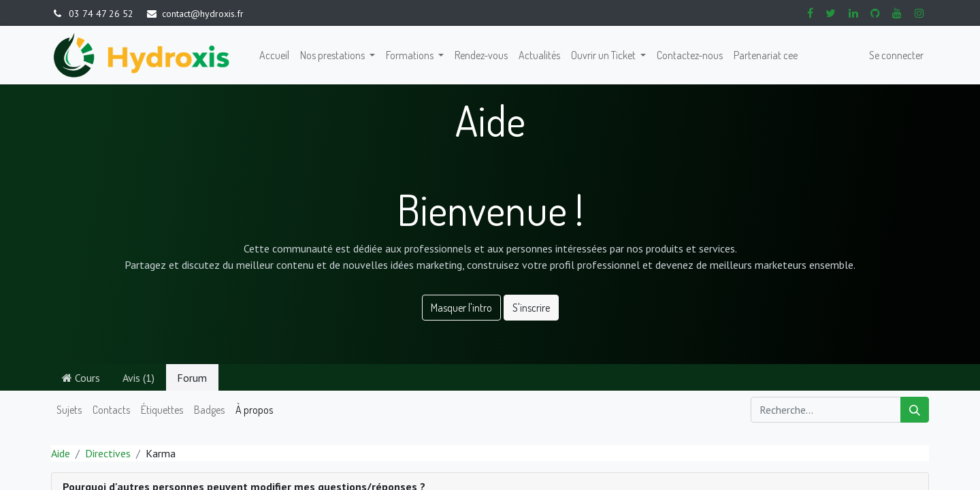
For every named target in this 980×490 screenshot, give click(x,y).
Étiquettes (162, 410)
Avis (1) (138, 378)
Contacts (111, 410)
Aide (61, 453)
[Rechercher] (915, 410)
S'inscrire (531, 308)
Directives (108, 453)
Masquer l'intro (461, 308)
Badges (209, 410)
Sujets (69, 410)
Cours (81, 378)
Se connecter (896, 55)
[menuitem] (274, 55)
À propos (254, 410)
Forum (192, 378)
